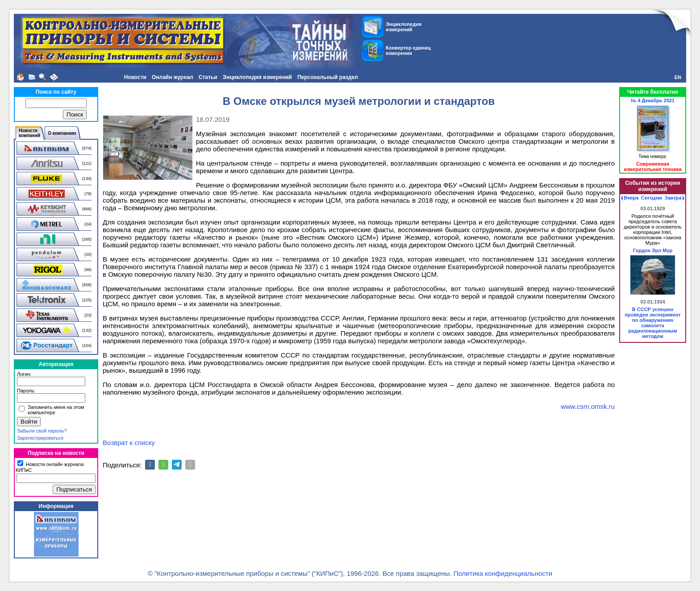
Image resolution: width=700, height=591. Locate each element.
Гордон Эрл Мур (653, 250)
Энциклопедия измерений (257, 77)
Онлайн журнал (173, 77)
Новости (135, 77)
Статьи (208, 77)
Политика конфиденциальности (503, 573)
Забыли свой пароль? (42, 431)
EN (678, 77)
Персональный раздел (328, 77)
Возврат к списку (129, 443)
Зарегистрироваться (40, 438)
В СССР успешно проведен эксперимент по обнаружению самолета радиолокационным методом (653, 323)
